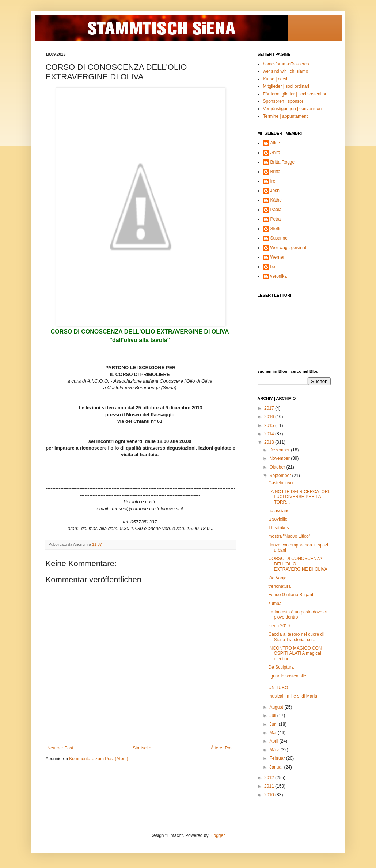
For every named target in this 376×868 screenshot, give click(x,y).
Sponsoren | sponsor (283, 101)
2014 (270, 434)
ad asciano (279, 511)
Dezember (280, 450)
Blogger (217, 835)
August (277, 707)
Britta (276, 172)
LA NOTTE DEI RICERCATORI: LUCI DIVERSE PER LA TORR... (299, 497)
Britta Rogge (283, 162)
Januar (277, 767)
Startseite (142, 748)
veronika (279, 276)
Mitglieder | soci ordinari (286, 86)
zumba (275, 604)
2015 (270, 425)
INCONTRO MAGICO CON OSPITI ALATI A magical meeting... (295, 653)
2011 (270, 786)
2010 (270, 795)
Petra (276, 219)
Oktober (278, 467)
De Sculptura (281, 667)
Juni (274, 724)
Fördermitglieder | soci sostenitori (295, 94)
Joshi (276, 191)
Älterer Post (222, 748)
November (280, 458)
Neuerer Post (60, 748)
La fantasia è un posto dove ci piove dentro (297, 615)
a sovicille (278, 519)
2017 (270, 408)
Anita (275, 153)
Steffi (275, 229)
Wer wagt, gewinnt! (289, 248)
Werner (278, 257)
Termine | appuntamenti (286, 116)
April (274, 741)
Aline (275, 143)
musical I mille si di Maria (293, 696)
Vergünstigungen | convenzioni (293, 109)
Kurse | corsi (275, 79)
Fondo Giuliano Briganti (291, 595)
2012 (270, 778)
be (273, 267)
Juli (273, 715)
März (275, 750)
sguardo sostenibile (287, 676)
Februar (278, 758)
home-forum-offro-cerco (286, 64)
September (281, 476)
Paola (276, 210)
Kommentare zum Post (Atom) (98, 759)
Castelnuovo (280, 483)
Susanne (279, 238)
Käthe (276, 200)
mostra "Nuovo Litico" (289, 536)
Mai (274, 733)
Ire (273, 181)
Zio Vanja (277, 578)
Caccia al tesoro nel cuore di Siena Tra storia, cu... (296, 637)
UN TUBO (278, 688)
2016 (270, 417)
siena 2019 (279, 626)
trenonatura (279, 586)
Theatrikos (278, 528)
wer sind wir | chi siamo (286, 71)
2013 (270, 442)
